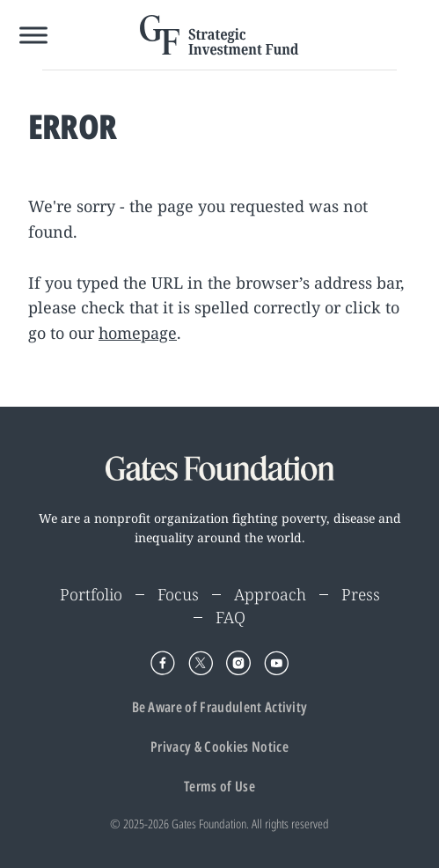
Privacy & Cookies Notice (219, 747)
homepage (138, 333)
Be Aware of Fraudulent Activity (220, 707)
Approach (270, 594)
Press (361, 594)
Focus (178, 594)
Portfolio (91, 594)
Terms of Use (219, 786)
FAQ (230, 617)
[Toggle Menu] (33, 35)
